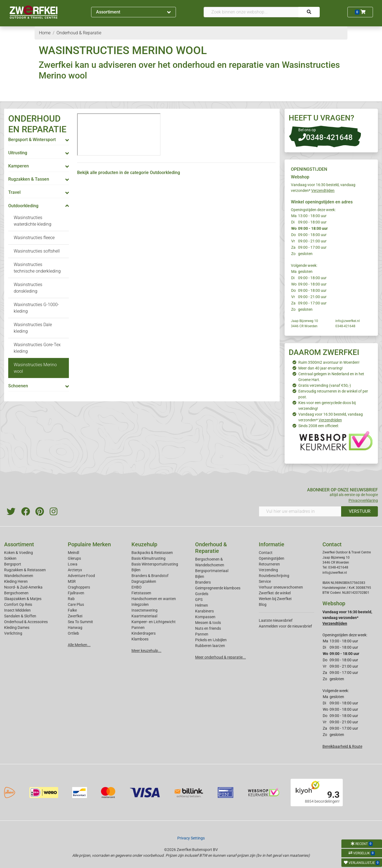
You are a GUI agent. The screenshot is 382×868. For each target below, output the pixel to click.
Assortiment (133, 12)
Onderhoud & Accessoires (26, 622)
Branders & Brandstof (150, 576)
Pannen (202, 634)
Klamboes (140, 639)
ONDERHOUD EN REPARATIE (37, 124)
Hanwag (75, 628)
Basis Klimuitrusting (148, 558)
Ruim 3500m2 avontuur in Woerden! (329, 362)
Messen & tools (208, 623)
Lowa (73, 564)
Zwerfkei (75, 616)
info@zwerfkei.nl (348, 321)
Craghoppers (79, 587)
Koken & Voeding (19, 553)
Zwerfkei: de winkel (275, 593)
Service (265, 581)
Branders (203, 582)
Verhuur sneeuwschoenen (281, 587)
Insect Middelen (17, 610)
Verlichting (13, 633)
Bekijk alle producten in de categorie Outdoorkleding (129, 173)
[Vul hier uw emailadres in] (300, 511)
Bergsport (13, 564)
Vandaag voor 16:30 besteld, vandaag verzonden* (347, 618)
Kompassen (205, 617)
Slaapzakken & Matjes (23, 599)
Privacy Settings (191, 838)
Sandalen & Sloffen (20, 616)
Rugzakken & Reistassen (25, 570)
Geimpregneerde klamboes (218, 588)
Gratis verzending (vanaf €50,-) (325, 385)
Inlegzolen (140, 604)
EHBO (137, 587)
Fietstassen (141, 593)
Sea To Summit (80, 622)
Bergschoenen (16, 593)
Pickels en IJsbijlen (211, 640)
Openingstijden (272, 558)
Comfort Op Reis (18, 604)
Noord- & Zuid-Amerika (23, 587)
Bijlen (136, 570)
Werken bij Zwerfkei (275, 599)
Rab (71, 599)
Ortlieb (73, 633)
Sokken (10, 558)
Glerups (74, 558)
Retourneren (269, 564)
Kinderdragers (144, 633)
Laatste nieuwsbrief (276, 620)
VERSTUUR (360, 511)
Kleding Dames (17, 628)
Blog (263, 604)
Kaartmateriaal (144, 616)
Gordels (202, 594)
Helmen (202, 605)
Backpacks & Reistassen (152, 553)
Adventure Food (81, 576)
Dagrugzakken (144, 581)
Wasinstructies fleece (34, 238)
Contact (266, 553)
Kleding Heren (16, 581)
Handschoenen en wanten (154, 599)
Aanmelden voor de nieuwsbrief (285, 626)
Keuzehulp (144, 544)
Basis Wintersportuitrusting (155, 564)
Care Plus (76, 604)
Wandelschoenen (19, 576)
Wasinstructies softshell (37, 251)
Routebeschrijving (274, 576)
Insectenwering (144, 610)
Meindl (73, 553)
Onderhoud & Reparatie (211, 548)
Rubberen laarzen (210, 646)
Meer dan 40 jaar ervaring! (321, 368)
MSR (72, 581)
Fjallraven (76, 593)
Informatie (272, 544)
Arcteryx (75, 570)
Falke (72, 610)
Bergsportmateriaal (212, 571)
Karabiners (204, 611)
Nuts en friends (208, 628)
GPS (199, 600)
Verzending (268, 570)
